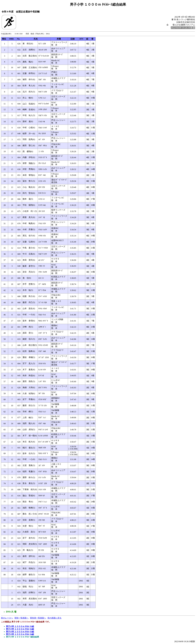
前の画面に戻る (54, 618)
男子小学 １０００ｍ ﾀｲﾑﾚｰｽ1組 (20, 626)
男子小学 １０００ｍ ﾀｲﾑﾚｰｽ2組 (20, 629)
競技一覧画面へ (21, 618)
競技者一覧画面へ (38, 618)
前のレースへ (7, 618)
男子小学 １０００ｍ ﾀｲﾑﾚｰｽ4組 (20, 634)
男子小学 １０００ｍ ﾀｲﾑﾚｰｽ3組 (20, 632)
